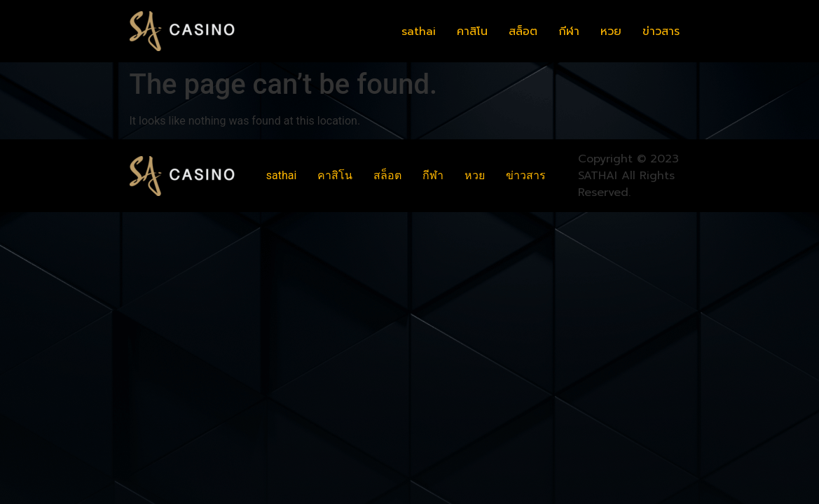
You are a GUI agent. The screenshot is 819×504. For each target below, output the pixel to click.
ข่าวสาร (661, 31)
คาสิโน (472, 31)
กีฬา (569, 31)
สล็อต (523, 31)
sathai (419, 31)
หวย (611, 31)
